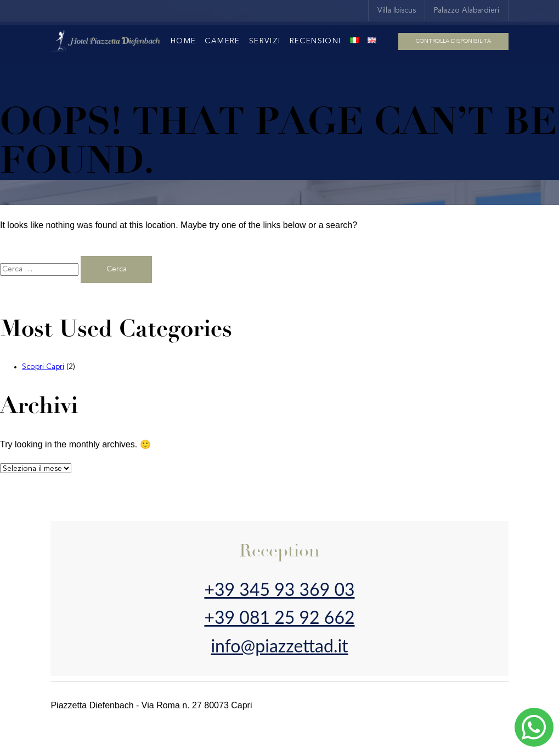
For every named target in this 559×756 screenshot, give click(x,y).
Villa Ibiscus (397, 10)
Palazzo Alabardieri (467, 10)
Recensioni (315, 41)
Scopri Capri (43, 367)
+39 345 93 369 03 (279, 589)
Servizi (265, 41)
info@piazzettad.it (279, 646)
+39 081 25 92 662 (279, 617)
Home (183, 41)
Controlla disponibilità (453, 41)
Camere (222, 41)
